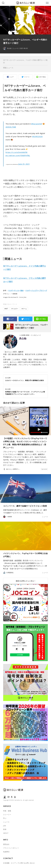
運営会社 (6, 844)
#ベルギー (15, 309)
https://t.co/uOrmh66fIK (17, 152)
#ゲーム (24, 309)
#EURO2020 (37, 136)
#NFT (6, 309)
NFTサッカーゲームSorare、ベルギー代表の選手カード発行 (25, 61)
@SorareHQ (36, 124)
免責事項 (6, 852)
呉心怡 (23, 339)
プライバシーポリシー (11, 848)
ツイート (27, 77)
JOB (4, 826)
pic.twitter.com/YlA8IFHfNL (18, 155)
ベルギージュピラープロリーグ (36, 290)
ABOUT (6, 833)
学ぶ (5, 818)
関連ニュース (8, 68)
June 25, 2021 (24, 164)
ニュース (16, 48)
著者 (5, 829)
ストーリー (7, 815)
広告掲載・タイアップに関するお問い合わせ (19, 863)
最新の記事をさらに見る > (25, 581)
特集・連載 (7, 811)
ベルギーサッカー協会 (16, 290)
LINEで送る (42, 77)
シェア (12, 77)
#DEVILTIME (11, 127)
